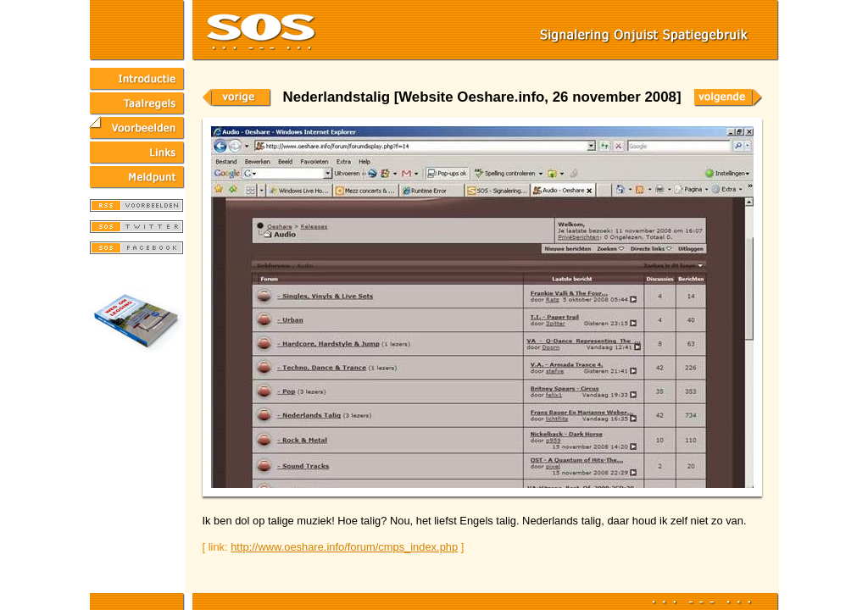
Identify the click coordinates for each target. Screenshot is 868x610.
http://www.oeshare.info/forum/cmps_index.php (344, 547)
